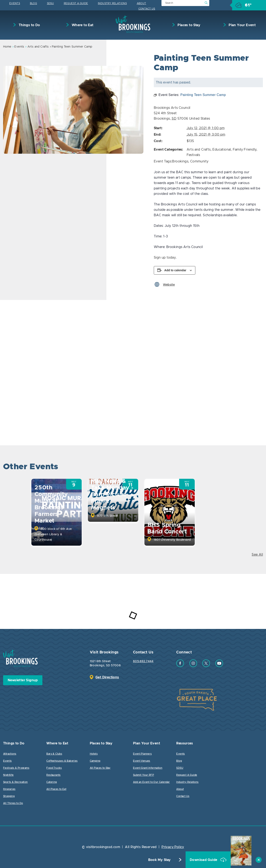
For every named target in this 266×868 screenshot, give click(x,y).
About (142, 3)
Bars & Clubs (54, 754)
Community (199, 161)
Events (15, 3)
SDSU (50, 3)
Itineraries (9, 789)
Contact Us (147, 9)
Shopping (9, 796)
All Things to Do (13, 803)
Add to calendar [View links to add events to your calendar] (175, 270)
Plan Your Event (242, 25)
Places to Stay (188, 25)
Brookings (180, 161)
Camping (95, 761)
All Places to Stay (100, 768)
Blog (34, 3)
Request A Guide (76, 3)
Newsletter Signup (23, 680)
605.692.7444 (143, 661)
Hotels (94, 754)
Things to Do (29, 25)
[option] (73, 110)
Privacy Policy (173, 847)
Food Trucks (54, 768)
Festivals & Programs (16, 768)
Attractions (10, 754)
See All (257, 555)
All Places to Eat (56, 789)
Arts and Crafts (38, 47)
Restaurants (53, 775)
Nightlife (8, 775)
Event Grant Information (148, 768)
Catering (52, 782)
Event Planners (142, 754)
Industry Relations (112, 3)
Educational (222, 150)
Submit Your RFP (143, 775)
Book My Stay (159, 860)
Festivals (193, 155)
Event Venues (142, 761)
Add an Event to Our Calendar (151, 782)
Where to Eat (82, 25)
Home (7, 47)
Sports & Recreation (15, 782)
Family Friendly (245, 150)
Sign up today (165, 258)
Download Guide (204, 860)
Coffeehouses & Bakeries (62, 761)
